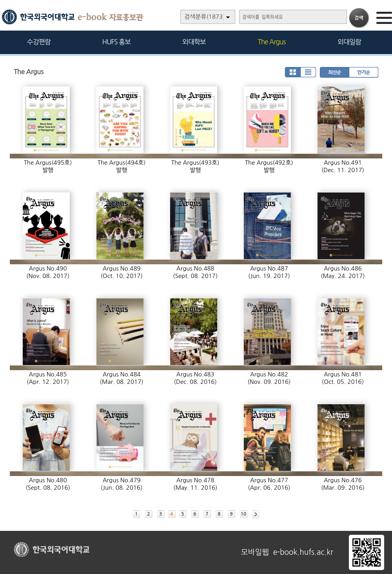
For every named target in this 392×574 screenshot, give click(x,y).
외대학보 (194, 42)
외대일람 (349, 42)
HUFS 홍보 (116, 42)
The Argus (272, 42)
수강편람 (39, 42)
